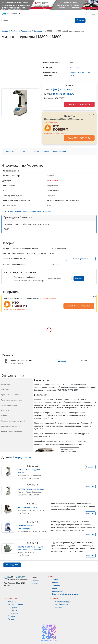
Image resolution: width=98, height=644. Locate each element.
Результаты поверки (63, 602)
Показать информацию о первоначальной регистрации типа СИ (28, 211)
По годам (12, 619)
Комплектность (7, 410)
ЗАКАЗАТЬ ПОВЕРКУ (79, 138)
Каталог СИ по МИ (15, 605)
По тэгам (11, 616)
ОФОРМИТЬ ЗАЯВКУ (79, 104)
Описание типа (60, 151)
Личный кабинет (61, 605)
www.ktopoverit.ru (51, 122)
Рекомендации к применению (12, 431)
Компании (56, 585)
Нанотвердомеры (28, 507)
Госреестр (10, 151)
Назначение (6, 384)
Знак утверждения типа (10, 405)
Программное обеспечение (11, 395)
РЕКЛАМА (92, 115)
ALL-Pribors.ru (11, 14)
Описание (5, 389)
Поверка (21, 151)
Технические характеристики (12, 400)
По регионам (13, 613)
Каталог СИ (13, 602)
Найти (79, 278)
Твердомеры (22, 457)
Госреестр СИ (57, 591)
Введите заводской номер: (25, 277)
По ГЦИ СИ (12, 610)
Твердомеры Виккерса (31, 489)
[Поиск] (37, 21)
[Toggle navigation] (93, 14)
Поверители (34, 151)
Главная (55, 580)
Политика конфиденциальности (65, 594)
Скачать (46, 151)
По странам (13, 608)
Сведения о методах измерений (13, 421)
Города (54, 588)
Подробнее (90, 467)
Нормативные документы (11, 426)
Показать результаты (81, 259)
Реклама (58, 608)
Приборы (55, 583)
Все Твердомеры (12, 565)
